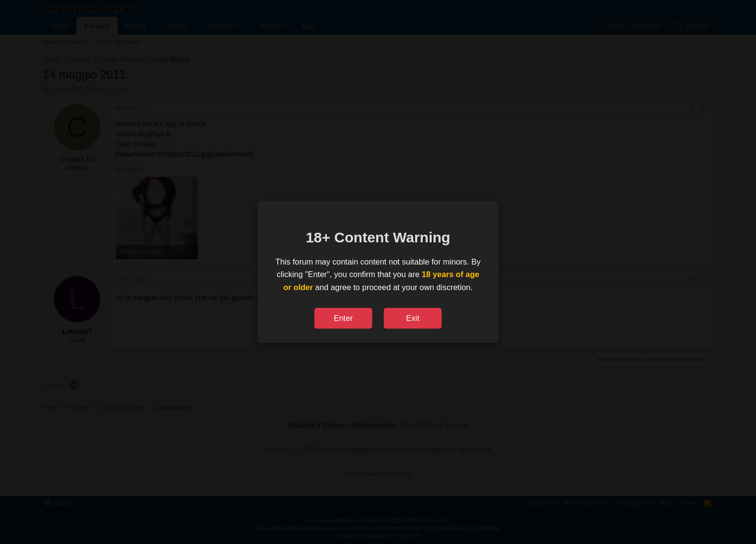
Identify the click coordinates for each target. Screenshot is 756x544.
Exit (413, 318)
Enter (343, 318)
